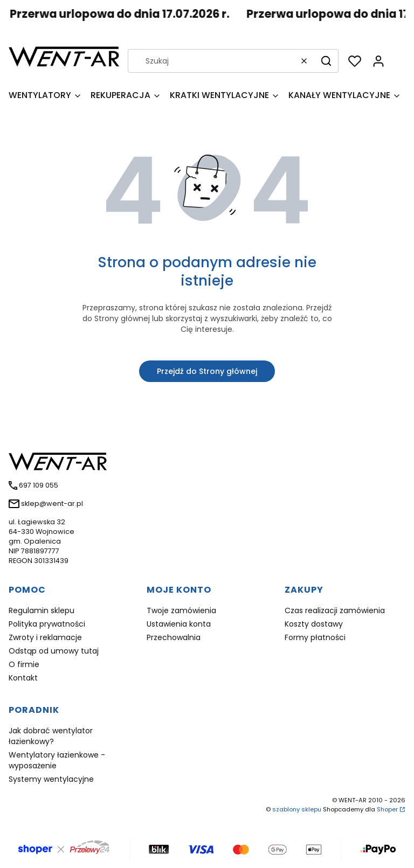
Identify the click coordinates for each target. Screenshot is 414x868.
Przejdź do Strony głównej (207, 371)
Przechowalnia (174, 637)
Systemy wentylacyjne (51, 779)
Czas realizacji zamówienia (335, 610)
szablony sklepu (297, 809)
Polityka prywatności (47, 624)
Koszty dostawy (314, 624)
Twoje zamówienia (181, 610)
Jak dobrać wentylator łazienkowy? (51, 736)
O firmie (24, 664)
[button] (326, 61)
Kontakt (23, 678)
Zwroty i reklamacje (45, 637)
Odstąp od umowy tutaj (54, 651)
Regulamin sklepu (42, 610)
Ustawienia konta (179, 624)
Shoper (387, 809)
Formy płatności (315, 637)
